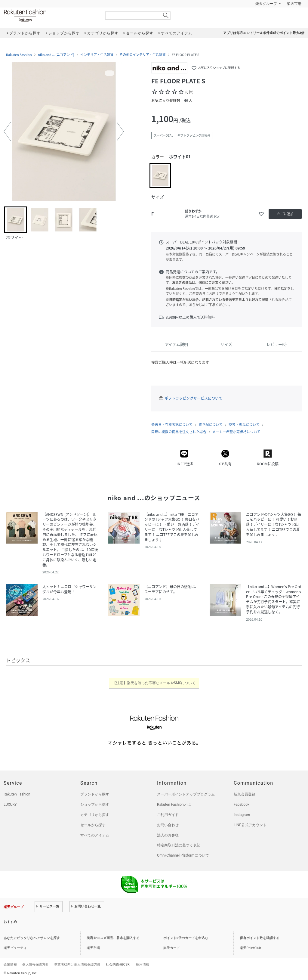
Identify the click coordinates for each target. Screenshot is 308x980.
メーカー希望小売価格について (236, 432)
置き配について (211, 425)
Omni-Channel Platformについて (183, 855)
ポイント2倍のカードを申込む (186, 938)
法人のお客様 (168, 835)
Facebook (242, 805)
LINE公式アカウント (250, 825)
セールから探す (93, 825)
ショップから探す (95, 805)
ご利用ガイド (168, 815)
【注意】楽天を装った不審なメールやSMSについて (154, 683)
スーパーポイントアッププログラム (186, 794)
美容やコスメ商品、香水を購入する (113, 938)
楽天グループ (266, 4)
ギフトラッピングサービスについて (193, 398)
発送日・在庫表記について (172, 425)
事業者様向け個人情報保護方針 (77, 964)
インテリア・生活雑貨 (97, 55)
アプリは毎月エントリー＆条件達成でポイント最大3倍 (264, 33)
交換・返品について (244, 425)
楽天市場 (294, 4)
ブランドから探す (95, 794)
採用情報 (143, 964)
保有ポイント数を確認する (260, 938)
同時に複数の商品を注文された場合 (179, 432)
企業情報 (10, 964)
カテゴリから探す (95, 815)
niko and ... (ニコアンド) (56, 55)
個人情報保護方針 (35, 964)
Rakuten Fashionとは (174, 805)
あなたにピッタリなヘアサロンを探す (32, 938)
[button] (7, 132)
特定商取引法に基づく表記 (179, 845)
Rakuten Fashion (50, 16)
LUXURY (10, 805)
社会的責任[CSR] (118, 964)
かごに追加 (285, 214)
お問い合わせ (168, 825)
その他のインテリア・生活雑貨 (143, 55)
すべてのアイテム (95, 835)
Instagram (242, 815)
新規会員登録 (245, 794)
